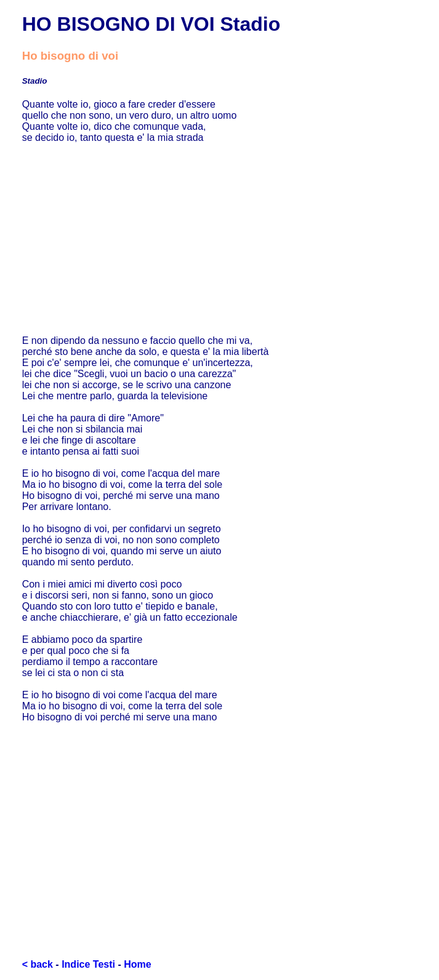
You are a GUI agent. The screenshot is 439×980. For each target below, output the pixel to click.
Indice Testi (88, 964)
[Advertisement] (220, 239)
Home (137, 964)
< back (38, 964)
